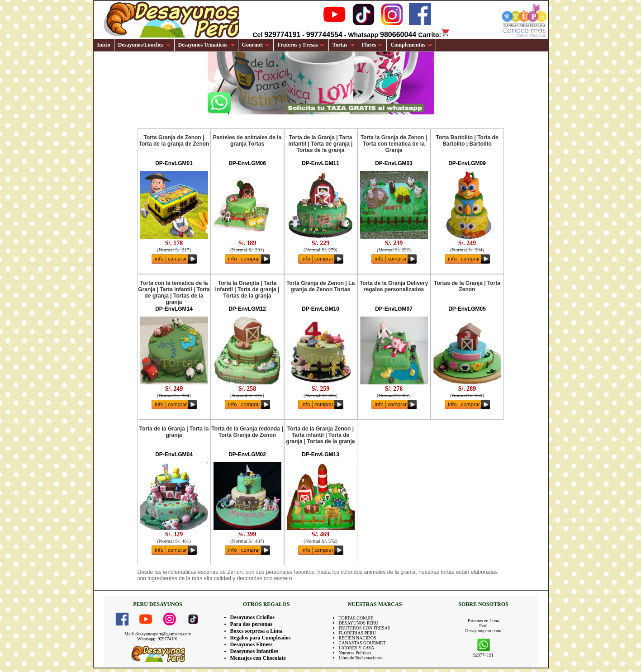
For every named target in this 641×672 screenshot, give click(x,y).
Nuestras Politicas (355, 653)
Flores (373, 45)
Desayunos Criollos (252, 617)
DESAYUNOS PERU (359, 623)
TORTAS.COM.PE (356, 618)
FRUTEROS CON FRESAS (365, 628)
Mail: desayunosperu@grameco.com (158, 634)
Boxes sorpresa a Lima (256, 631)
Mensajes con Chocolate (258, 658)
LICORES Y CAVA (357, 648)
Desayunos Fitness (252, 644)
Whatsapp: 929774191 (157, 639)
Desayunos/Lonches (144, 45)
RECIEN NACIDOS (358, 638)
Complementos (411, 45)
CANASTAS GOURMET (362, 643)
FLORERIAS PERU (358, 633)
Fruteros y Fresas (301, 45)
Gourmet (256, 45)
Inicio (104, 45)
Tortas (343, 45)
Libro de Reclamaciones (361, 658)
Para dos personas (251, 624)
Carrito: (434, 35)
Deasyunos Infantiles (254, 651)
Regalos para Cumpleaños (261, 638)
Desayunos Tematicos (206, 45)
